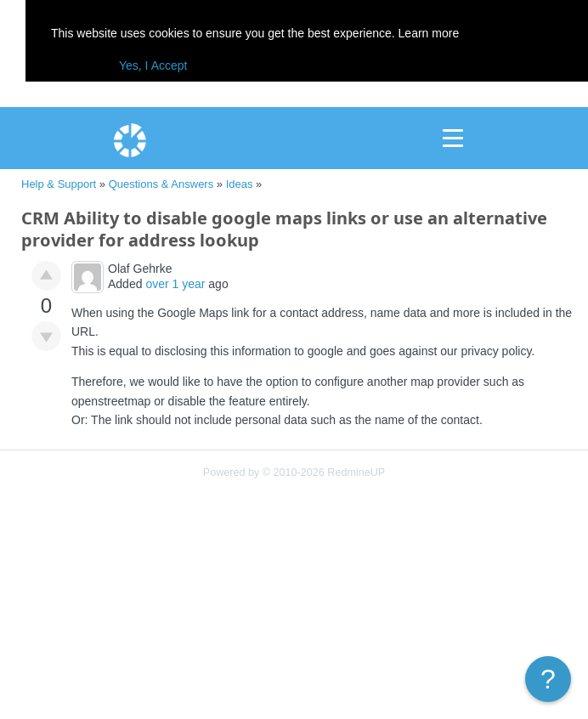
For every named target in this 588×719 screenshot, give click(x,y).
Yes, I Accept (153, 65)
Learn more (429, 33)
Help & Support (59, 184)
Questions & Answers (161, 184)
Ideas (240, 184)
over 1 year (175, 284)
